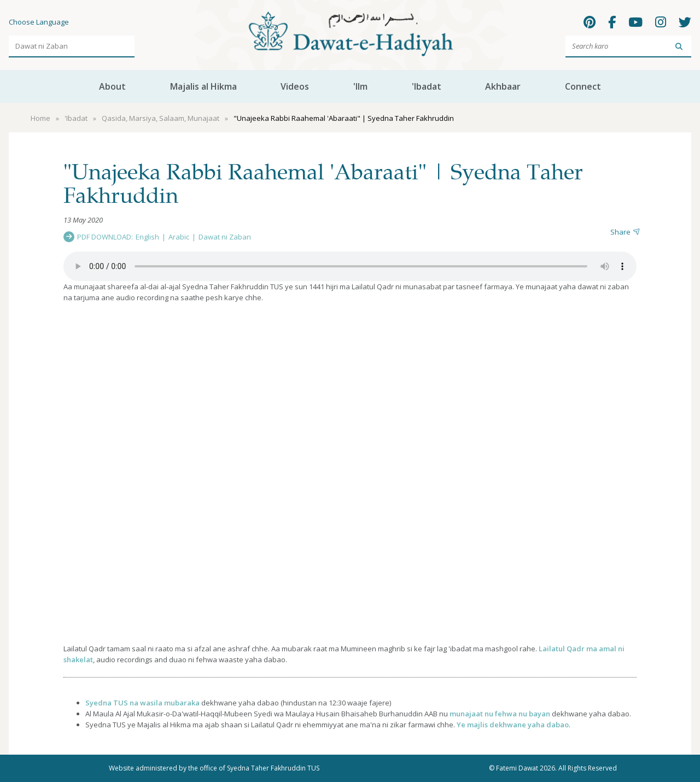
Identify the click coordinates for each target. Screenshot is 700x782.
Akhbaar (503, 86)
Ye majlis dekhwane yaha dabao (513, 725)
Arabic (179, 237)
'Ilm (360, 86)
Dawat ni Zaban (225, 237)
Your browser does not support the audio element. (350, 266)
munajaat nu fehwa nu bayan (500, 714)
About (112, 86)
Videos (295, 86)
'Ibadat (427, 86)
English (147, 237)
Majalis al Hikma (203, 86)
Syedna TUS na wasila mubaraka (142, 703)
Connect (583, 86)
